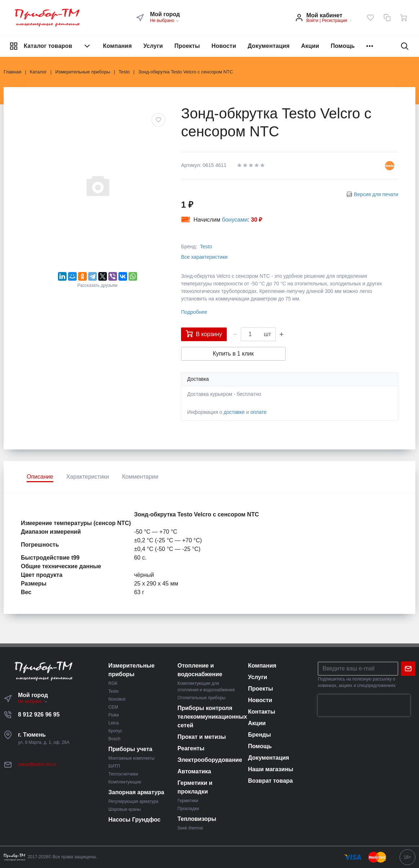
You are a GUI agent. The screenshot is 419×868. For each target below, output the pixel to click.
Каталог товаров (50, 46)
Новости (224, 46)
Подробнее (194, 312)
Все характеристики (204, 257)
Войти (312, 21)
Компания (117, 46)
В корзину (204, 334)
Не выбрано (165, 21)
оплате (258, 412)
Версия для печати (376, 194)
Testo (206, 247)
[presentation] (364, 705)
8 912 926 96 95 (39, 715)
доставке (234, 412)
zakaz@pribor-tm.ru (37, 764)
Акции (310, 46)
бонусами (235, 220)
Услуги (153, 46)
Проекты (187, 46)
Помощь (343, 46)
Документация (269, 46)
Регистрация (334, 21)
